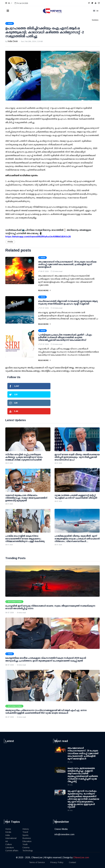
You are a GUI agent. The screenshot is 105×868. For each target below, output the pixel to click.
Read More (45, 291)
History (26, 829)
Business (27, 838)
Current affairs (12, 850)
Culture (9, 844)
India (8, 835)
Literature (10, 847)
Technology (28, 850)
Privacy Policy (57, 862)
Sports (25, 835)
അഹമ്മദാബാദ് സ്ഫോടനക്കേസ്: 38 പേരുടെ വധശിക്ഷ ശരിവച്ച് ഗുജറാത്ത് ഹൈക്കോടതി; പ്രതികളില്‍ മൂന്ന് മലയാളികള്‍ (67, 264)
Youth (25, 844)
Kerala (8, 832)
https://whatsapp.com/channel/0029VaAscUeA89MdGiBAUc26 (38, 237)
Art (7, 841)
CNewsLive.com (81, 857)
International (11, 838)
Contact (72, 862)
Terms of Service (37, 862)
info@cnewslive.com (64, 834)
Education (27, 841)
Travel (25, 832)
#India (10, 242)
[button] (9, 3)
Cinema (26, 847)
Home (8, 829)
